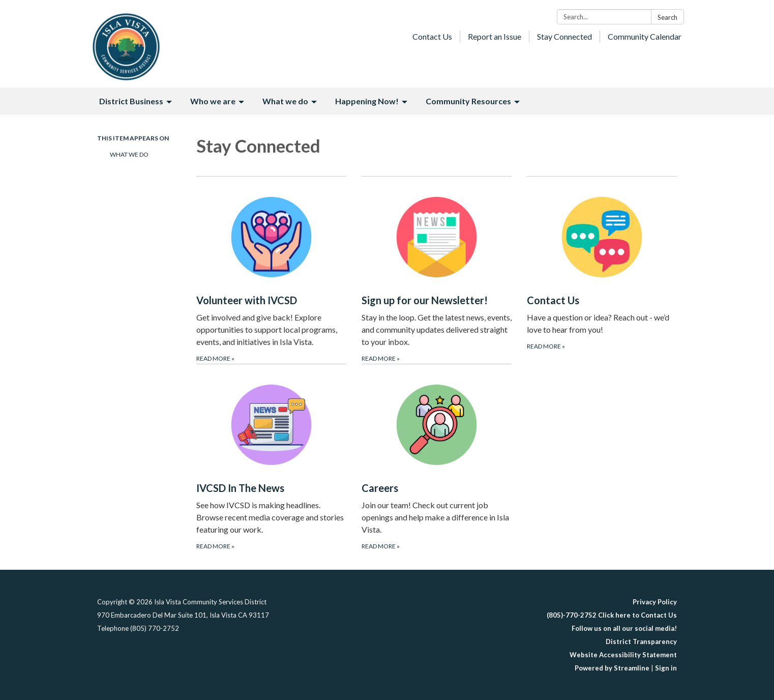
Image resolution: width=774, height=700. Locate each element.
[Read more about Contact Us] (602, 270)
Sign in (666, 668)
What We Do (129, 154)
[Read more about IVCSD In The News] (271, 458)
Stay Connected (564, 36)
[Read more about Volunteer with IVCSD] (271, 270)
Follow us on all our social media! (624, 628)
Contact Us (432, 36)
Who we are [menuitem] (213, 101)
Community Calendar (645, 36)
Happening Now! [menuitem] (367, 101)
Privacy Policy (655, 602)
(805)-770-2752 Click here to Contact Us (612, 615)
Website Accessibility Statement (623, 655)
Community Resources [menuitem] (468, 101)
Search (667, 17)
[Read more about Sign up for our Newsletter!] (437, 270)
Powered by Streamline (612, 668)
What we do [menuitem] (285, 101)
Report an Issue (495, 36)
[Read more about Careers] (437, 458)
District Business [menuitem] (131, 101)
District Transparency (641, 641)
